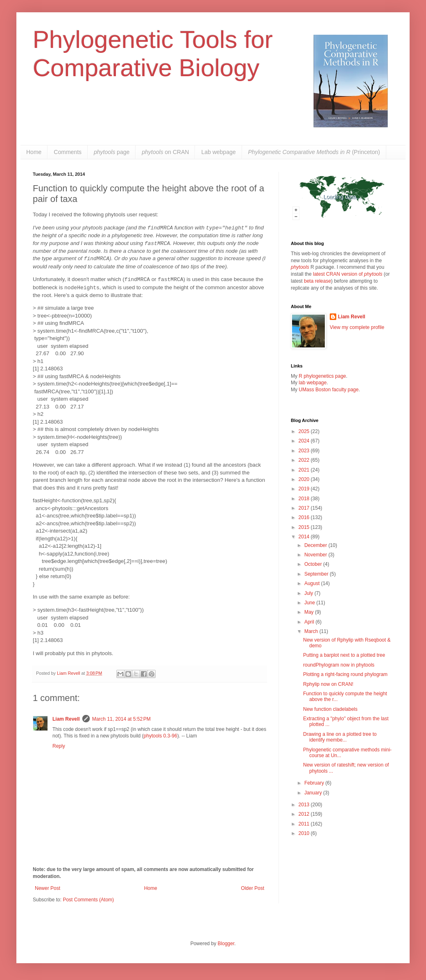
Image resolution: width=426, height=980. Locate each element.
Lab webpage (218, 152)
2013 (305, 805)
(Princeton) (314, 152)
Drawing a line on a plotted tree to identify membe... (340, 737)
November (316, 555)
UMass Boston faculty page (329, 390)
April (310, 622)
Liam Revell (66, 719)
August (313, 583)
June (310, 603)
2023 (305, 451)
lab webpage (313, 383)
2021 (305, 470)
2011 (305, 824)
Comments (68, 152)
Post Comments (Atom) (88, 900)
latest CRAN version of (348, 274)
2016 (305, 517)
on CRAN (165, 152)
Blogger (226, 944)
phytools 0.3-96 (161, 736)
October (314, 564)
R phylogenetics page (322, 376)
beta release (317, 281)
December (316, 545)
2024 (305, 441)
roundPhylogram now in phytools (339, 665)
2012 (305, 814)
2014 (305, 537)
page (112, 152)
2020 (305, 479)
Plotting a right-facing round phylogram (345, 674)
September (317, 574)
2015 (305, 527)
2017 (305, 508)
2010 (305, 833)
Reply (59, 746)
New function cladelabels (330, 709)
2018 (305, 499)
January (314, 793)
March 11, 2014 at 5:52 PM (121, 719)
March (312, 631)
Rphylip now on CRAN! (328, 684)
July (309, 593)
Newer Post (48, 888)
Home (34, 152)
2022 (305, 460)
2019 (305, 489)
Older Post (253, 888)
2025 (305, 431)
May (310, 612)
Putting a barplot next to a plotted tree (344, 655)
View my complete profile (357, 327)
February (315, 783)
